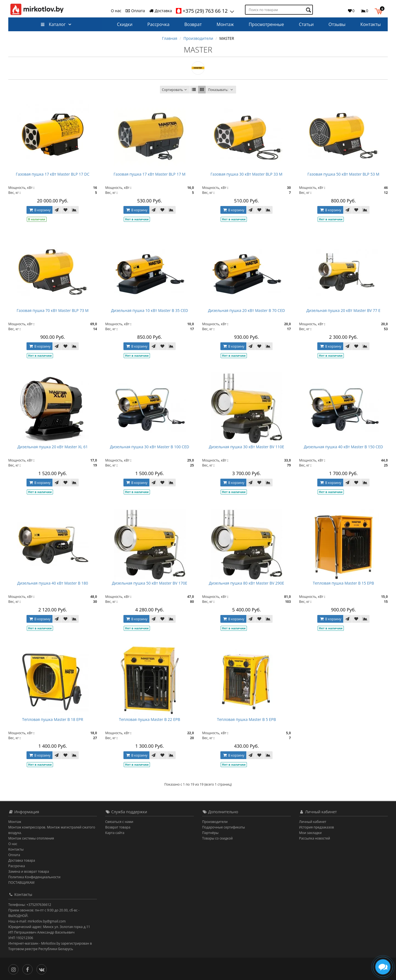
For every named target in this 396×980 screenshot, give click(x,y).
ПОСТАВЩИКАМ (21, 883)
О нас (116, 11)
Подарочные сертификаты (224, 827)
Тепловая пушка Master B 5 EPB (247, 719)
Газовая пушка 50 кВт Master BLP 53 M (343, 174)
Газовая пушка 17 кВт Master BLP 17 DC (53, 174)
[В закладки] (65, 210)
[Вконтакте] (43, 968)
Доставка (160, 11)
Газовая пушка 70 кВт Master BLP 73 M (52, 310)
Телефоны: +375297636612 (30, 905)
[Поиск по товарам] (309, 10)
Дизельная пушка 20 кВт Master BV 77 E (343, 310)
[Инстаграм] (15, 968)
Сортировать (175, 90)
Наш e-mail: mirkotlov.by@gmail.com (37, 921)
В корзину (39, 210)
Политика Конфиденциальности (34, 877)
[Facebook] (29, 968)
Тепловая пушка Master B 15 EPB (344, 583)
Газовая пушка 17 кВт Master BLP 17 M (149, 174)
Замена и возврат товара (29, 871)
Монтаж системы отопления (31, 838)
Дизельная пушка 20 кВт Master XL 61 (53, 447)
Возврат (193, 24)
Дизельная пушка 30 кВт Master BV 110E (246, 447)
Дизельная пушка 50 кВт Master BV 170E (149, 583)
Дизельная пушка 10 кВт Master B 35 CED (150, 310)
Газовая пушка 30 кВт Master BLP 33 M (246, 174)
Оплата (135, 11)
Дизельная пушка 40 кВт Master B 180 (52, 583)
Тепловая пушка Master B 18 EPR (53, 719)
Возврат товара (118, 827)
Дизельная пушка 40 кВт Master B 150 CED (343, 447)
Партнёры (210, 833)
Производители (198, 38)
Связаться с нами (119, 822)
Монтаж (225, 24)
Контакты (371, 24)
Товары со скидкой (217, 838)
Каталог (53, 24)
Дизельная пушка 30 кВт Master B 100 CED (150, 447)
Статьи (306, 24)
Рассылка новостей (315, 838)
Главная (170, 38)
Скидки (125, 24)
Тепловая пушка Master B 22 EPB (150, 719)
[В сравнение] (75, 210)
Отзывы (337, 24)
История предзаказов (316, 827)
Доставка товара (22, 860)
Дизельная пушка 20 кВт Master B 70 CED (246, 310)
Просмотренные (266, 24)
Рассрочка (159, 24)
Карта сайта (115, 833)
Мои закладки (310, 833)
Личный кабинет (313, 822)
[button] (380, 11)
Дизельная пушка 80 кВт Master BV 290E (246, 583)
